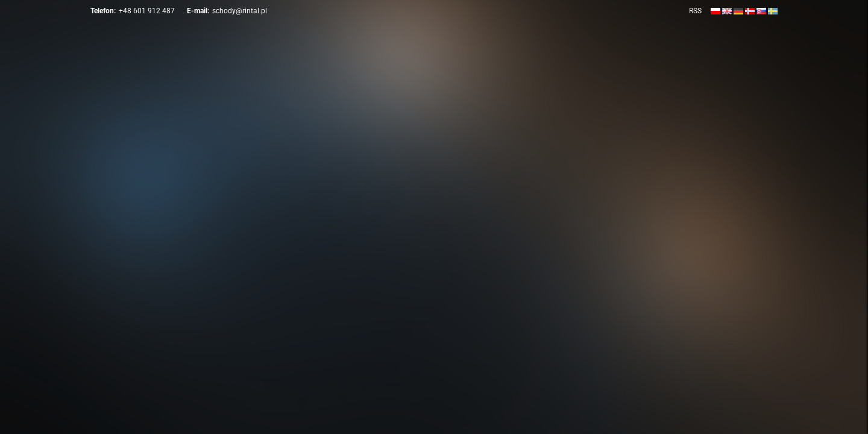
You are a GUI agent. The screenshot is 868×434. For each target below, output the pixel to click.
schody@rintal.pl (240, 11)
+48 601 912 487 (147, 11)
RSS (695, 11)
